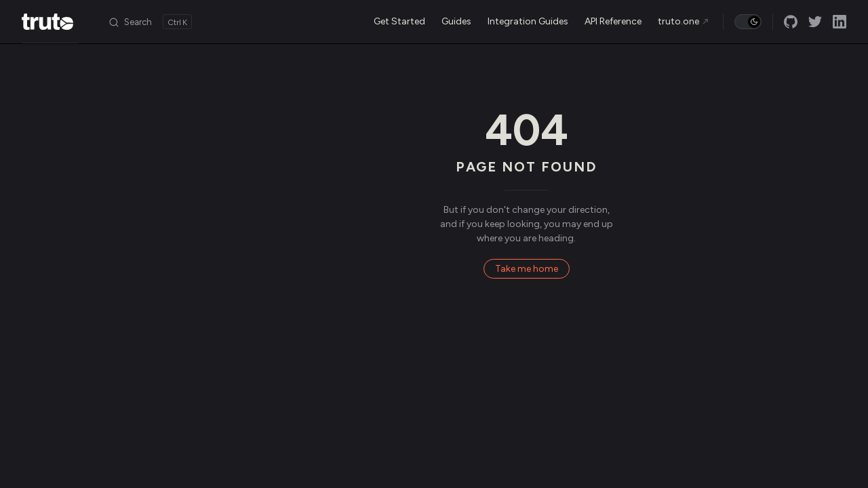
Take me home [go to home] (527, 269)
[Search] (150, 22)
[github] (791, 22)
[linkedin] (840, 22)
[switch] (748, 22)
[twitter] (815, 22)
